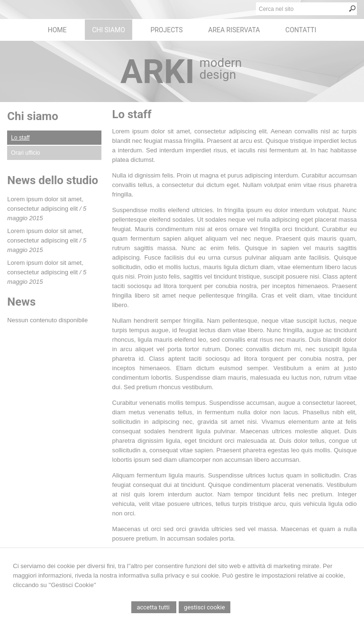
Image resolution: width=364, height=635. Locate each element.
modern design (221, 69)
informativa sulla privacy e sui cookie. (170, 575)
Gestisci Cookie (205, 607)
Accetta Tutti (154, 607)
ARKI (158, 72)
